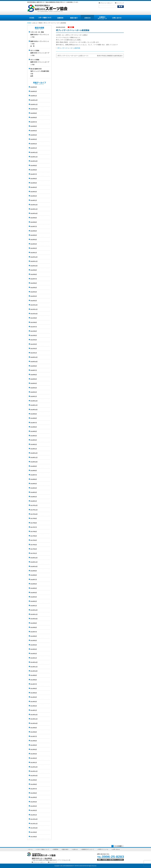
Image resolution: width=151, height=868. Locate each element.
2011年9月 (34, 832)
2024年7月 (34, 174)
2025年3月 (34, 139)
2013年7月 (34, 736)
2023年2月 (34, 248)
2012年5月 (34, 797)
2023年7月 (34, 227)
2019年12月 (34, 401)
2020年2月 (34, 392)
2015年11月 (34, 614)
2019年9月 (34, 414)
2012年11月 (34, 771)
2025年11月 (34, 105)
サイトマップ (120, 3)
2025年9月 (34, 113)
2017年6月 (34, 532)
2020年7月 (34, 370)
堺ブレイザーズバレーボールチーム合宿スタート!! (73, 56)
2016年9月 (34, 571)
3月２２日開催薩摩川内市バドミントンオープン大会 (40, 53)
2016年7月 (34, 580)
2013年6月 (34, 741)
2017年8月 (34, 523)
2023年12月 (34, 205)
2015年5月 (34, 641)
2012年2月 (34, 810)
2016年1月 (34, 606)
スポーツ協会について (43, 849)
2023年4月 (34, 240)
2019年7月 (34, 423)
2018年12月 (34, 453)
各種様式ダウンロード (88, 849)
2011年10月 (34, 828)
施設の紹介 (65, 849)
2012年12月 (34, 767)
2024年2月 (34, 196)
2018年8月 (34, 471)
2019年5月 (34, 431)
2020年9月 (34, 366)
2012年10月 (34, 776)
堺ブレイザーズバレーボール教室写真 (69, 48)
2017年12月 (34, 505)
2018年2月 (34, 497)
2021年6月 (34, 331)
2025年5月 (34, 131)
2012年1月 (34, 815)
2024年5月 (34, 183)
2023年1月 (34, 253)
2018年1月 (34, 501)
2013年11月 (34, 719)
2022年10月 (34, 266)
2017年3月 (34, 545)
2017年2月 (34, 549)
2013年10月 (34, 723)
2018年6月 (34, 479)
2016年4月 (34, 593)
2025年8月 (34, 118)
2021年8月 (34, 322)
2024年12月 (34, 153)
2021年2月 (34, 349)
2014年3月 (34, 702)
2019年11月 (34, 405)
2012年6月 (34, 793)
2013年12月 (34, 715)
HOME (29, 23)
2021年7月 (34, 327)
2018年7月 (34, 475)
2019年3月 (34, 440)
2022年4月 (34, 292)
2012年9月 (34, 780)
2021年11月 (34, 309)
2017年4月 (34, 540)
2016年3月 (34, 597)
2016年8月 (34, 575)
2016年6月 (34, 584)
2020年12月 (34, 357)
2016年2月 (34, 601)
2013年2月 (34, 758)
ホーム (31, 849)
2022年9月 (34, 270)
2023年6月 (34, 231)
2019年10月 (34, 410)
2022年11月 (34, 261)
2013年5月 (34, 745)
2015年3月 (34, 649)
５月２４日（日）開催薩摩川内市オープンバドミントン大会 (40, 35)
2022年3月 (34, 296)
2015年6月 (34, 636)
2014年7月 (34, 684)
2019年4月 (34, 436)
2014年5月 (34, 693)
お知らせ (75, 849)
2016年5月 (34, 588)
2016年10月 (34, 567)
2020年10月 (34, 362)
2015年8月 (34, 627)
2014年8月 (34, 680)
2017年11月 (34, 510)
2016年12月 (34, 558)
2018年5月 (34, 484)
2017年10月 (34, 514)
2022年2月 (34, 301)
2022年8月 (34, 274)
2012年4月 (34, 802)
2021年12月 (34, 305)
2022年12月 (34, 257)
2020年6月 (34, 375)
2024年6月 (34, 179)
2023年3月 (34, 244)
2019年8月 (34, 418)
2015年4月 (34, 645)
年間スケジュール (103, 849)
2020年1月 (34, 396)
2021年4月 (34, 340)
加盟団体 (56, 849)
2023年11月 (34, 209)
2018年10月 (34, 462)
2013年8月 (34, 732)
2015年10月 (34, 619)
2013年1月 (34, 763)
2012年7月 (34, 789)
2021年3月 (34, 344)
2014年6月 (34, 689)
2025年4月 (34, 135)
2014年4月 (34, 697)
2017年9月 (34, 519)
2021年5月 (34, 336)
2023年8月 (34, 222)
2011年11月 (34, 824)
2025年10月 (34, 109)
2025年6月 (34, 126)
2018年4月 (34, 488)
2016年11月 (34, 562)
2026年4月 (34, 87)
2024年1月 (34, 200)
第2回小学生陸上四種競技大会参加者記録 (109, 56)
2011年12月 (34, 819)
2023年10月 (34, 213)
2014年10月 (34, 671)
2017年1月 (34, 553)
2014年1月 (34, 710)
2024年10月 (34, 161)
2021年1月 (34, 353)
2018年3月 (34, 492)
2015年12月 (34, 610)
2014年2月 (34, 706)
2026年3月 (34, 91)
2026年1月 (34, 96)
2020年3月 (34, 388)
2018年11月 (34, 458)
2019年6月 (34, 427)
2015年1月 (34, 658)
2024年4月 (34, 187)
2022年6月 (34, 283)
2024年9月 (34, 166)
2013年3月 (34, 754)
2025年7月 (34, 122)
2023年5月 (34, 235)
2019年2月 (34, 444)
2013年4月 (34, 750)
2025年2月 (34, 144)
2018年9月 (34, 466)
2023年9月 (34, 218)
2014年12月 (34, 662)
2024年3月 (34, 192)
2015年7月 (34, 632)
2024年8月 (34, 170)
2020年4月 (34, 383)
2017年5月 (34, 536)
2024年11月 (34, 157)
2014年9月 (34, 675)
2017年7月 (34, 527)
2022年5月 (34, 288)
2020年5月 (34, 379)
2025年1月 (34, 148)
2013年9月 (34, 728)
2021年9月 (34, 318)
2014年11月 (34, 667)
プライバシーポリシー (106, 3)
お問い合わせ (116, 849)
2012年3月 (34, 806)
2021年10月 (34, 314)
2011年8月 (34, 837)
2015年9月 (34, 623)
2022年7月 (34, 279)
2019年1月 (34, 449)
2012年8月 (34, 784)
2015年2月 (34, 654)
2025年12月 (34, 100)
